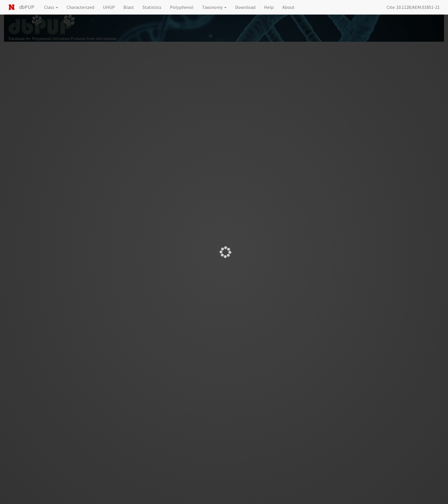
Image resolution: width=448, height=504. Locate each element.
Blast (129, 7)
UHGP (109, 7)
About (288, 7)
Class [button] (51, 7)
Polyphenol (182, 7)
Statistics (152, 7)
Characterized (80, 7)
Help (269, 7)
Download (245, 7)
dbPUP (27, 7)
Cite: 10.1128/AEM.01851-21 (413, 7)
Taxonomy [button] (214, 7)
